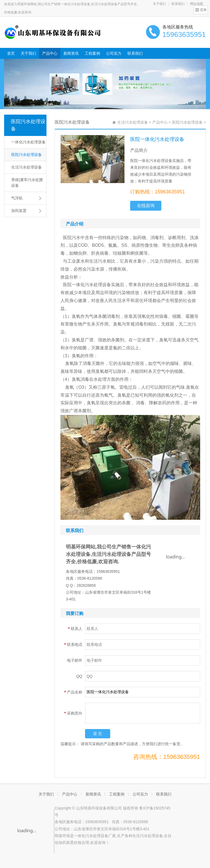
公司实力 (114, 53)
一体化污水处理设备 (28, 142)
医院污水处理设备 (28, 125)
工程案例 (92, 53)
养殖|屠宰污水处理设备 (27, 183)
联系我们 (178, 4)
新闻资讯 (71, 53)
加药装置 (19, 211)
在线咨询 (146, 206)
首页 (11, 53)
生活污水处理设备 (27, 167)
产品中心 (50, 53)
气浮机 (17, 198)
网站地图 (197, 4)
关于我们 (159, 4)
